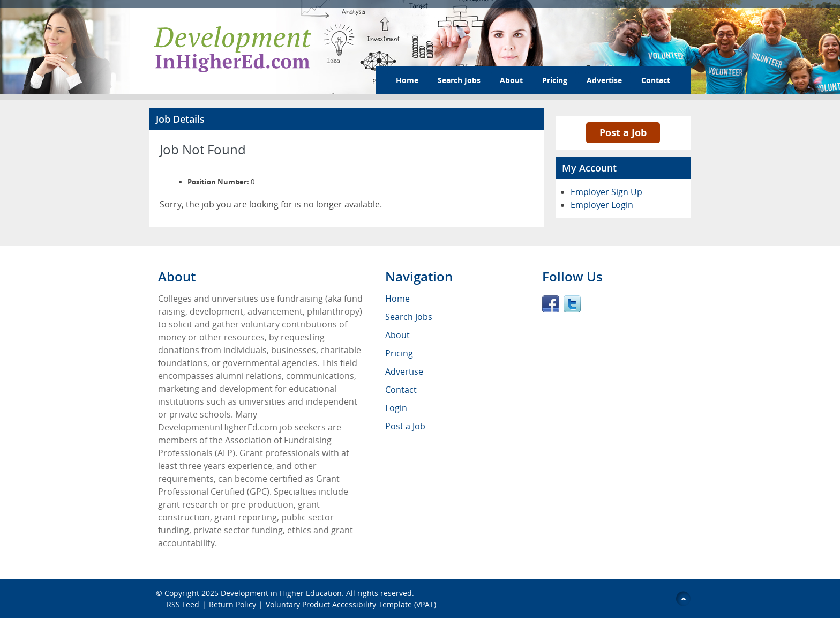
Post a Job (623, 132)
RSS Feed (183, 604)
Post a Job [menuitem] (405, 426)
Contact (656, 80)
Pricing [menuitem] (399, 353)
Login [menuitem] (396, 408)
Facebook (551, 304)
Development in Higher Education (281, 593)
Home (407, 80)
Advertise (604, 80)
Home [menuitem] (397, 299)
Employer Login (602, 205)
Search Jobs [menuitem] (409, 317)
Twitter (572, 304)
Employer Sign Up (606, 192)
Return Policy (232, 604)
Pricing (555, 80)
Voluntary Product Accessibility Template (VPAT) (351, 604)
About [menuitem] (397, 335)
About (511, 80)
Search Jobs (459, 80)
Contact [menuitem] (401, 390)
